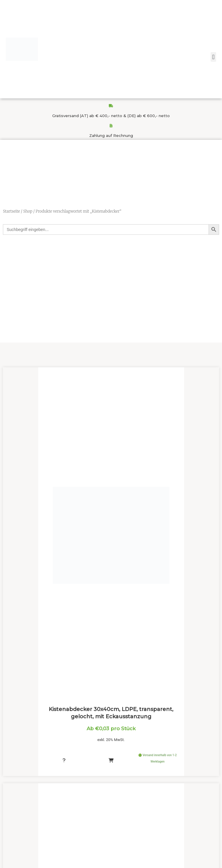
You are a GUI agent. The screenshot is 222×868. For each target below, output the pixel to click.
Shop (28, 211)
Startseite (11, 211)
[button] (213, 57)
